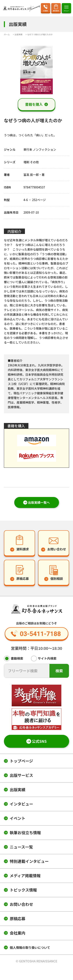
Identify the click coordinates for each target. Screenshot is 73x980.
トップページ (21, 761)
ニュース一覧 (21, 847)
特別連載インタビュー (29, 861)
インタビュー (21, 804)
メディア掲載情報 (25, 876)
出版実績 (18, 790)
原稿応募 (18, 919)
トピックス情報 (23, 890)
